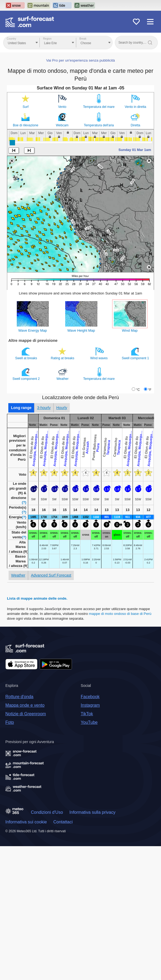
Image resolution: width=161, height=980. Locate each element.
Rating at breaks (63, 353)
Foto (10, 722)
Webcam (62, 125)
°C (138, 390)
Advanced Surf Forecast (51, 575)
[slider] (12, 143)
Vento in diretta (136, 107)
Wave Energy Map (32, 330)
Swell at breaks (27, 353)
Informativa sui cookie (26, 822)
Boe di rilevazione (26, 125)
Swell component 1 (136, 353)
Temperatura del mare (99, 107)
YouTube (89, 722)
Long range (21, 408)
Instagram (90, 705)
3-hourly (44, 408)
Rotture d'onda (19, 697)
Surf (25, 107)
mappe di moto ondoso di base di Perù (120, 614)
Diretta (135, 125)
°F (150, 390)
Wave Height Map (81, 330)
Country (11, 39)
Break (83, 39)
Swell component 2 (27, 374)
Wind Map (130, 330)
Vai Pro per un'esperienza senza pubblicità (80, 60)
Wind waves (99, 353)
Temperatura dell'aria (99, 125)
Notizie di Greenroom (26, 714)
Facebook (90, 697)
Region (47, 39)
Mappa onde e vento (25, 705)
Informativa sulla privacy (93, 812)
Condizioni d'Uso (47, 812)
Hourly (62, 408)
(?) (24, 502)
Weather (63, 374)
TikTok (87, 714)
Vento (62, 107)
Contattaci (63, 822)
